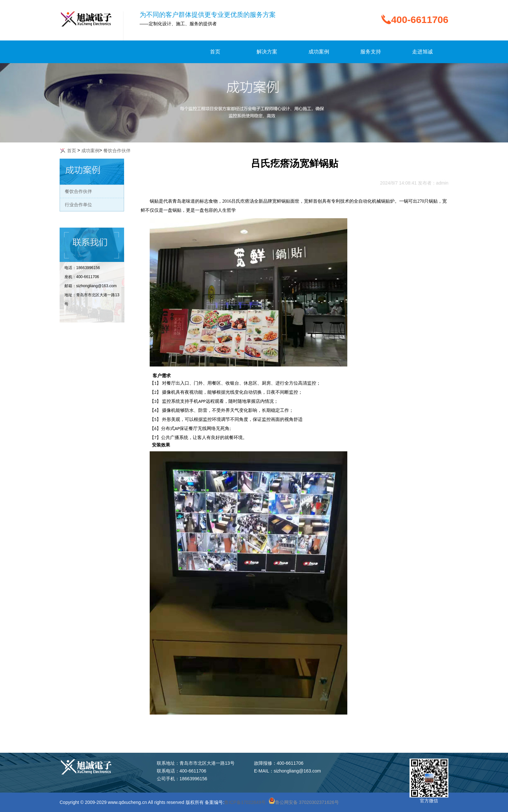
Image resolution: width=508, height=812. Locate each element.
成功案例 (319, 52)
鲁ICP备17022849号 (245, 802)
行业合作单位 (78, 205)
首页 (215, 52)
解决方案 (267, 52)
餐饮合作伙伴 (78, 191)
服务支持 (371, 52)
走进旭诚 (422, 52)
